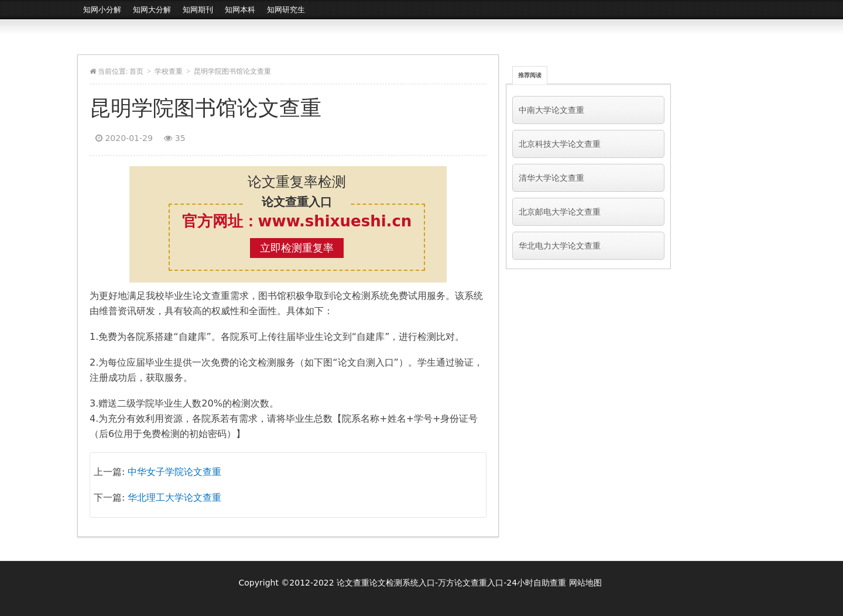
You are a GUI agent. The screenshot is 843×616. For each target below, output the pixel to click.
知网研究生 (286, 10)
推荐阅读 (530, 75)
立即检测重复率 (297, 248)
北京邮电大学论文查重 (560, 212)
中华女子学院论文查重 (174, 472)
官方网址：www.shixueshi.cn (297, 221)
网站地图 (585, 583)
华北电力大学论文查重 (560, 246)
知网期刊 (198, 10)
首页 (136, 71)
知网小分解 (102, 10)
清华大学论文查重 (551, 178)
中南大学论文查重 (551, 110)
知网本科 (240, 10)
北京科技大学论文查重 (560, 144)
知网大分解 (152, 10)
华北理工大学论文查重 (174, 498)
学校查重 (169, 71)
